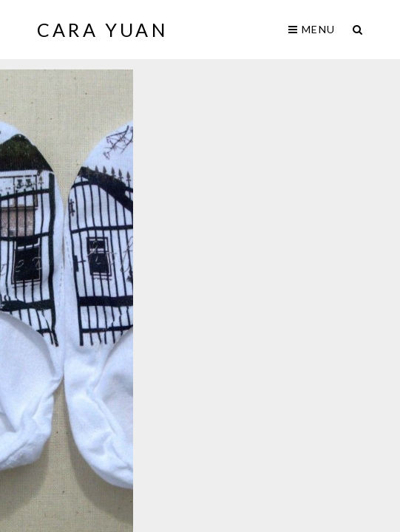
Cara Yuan (103, 30)
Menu (312, 29)
